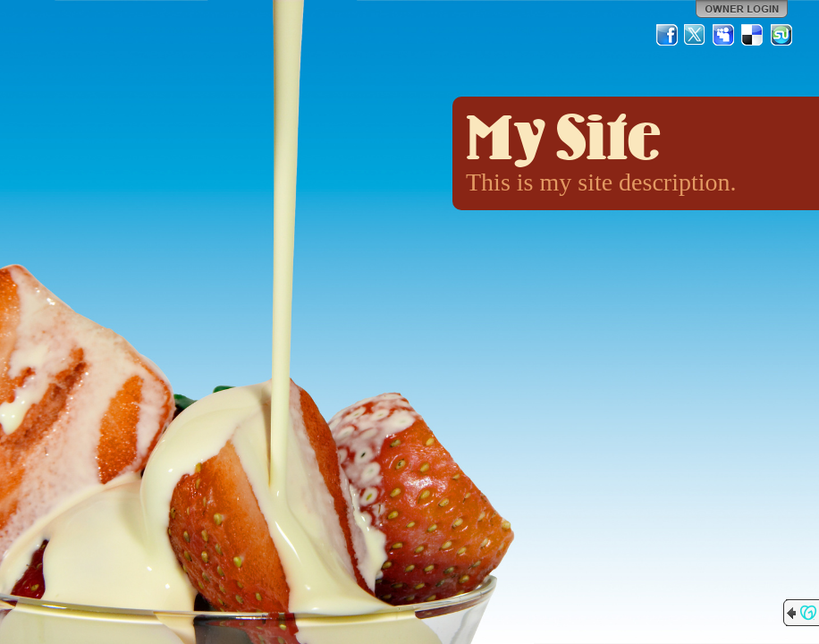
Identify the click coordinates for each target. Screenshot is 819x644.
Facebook (667, 35)
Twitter (696, 35)
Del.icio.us (753, 35)
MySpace (724, 35)
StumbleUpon (781, 35)
